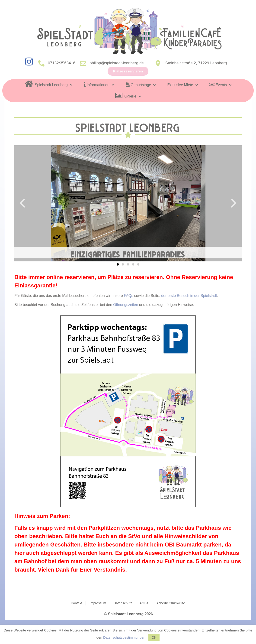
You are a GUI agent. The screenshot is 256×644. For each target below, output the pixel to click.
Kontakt (77, 603)
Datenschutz (123, 603)
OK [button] (154, 637)
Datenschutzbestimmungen (124, 637)
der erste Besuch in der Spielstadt (189, 296)
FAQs (129, 296)
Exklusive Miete (182, 85)
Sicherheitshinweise (170, 603)
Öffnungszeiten (126, 305)
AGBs (144, 603)
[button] (118, 264)
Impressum (98, 603)
